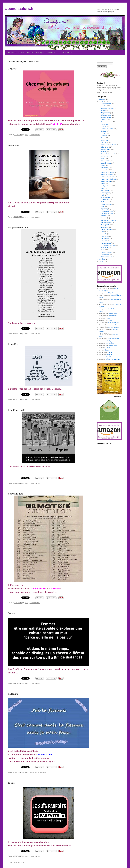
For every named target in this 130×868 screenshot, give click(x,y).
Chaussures (104, 124)
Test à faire (104, 241)
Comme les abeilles (113, 339)
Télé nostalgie (105, 238)
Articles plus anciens (16, 862)
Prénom (101, 261)
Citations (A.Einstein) (107, 129)
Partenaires (51, 53)
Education (104, 142)
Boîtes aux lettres (106, 115)
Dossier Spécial (105, 140)
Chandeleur (109, 357)
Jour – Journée (105, 161)
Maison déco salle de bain (109, 179)
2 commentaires (35, 135)
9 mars (108, 318)
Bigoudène (112, 293)
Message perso (105, 193)
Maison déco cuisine (107, 174)
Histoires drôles (105, 149)
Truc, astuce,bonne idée (108, 245)
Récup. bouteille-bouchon (109, 220)
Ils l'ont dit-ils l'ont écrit (108, 154)
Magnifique (104, 168)
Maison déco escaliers (107, 177)
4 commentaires (35, 400)
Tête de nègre (112, 313)
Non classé (102, 259)
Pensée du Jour (67, 53)
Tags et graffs (105, 236)
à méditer (104, 106)
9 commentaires (35, 856)
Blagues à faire (105, 113)
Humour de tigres (113, 323)
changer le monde (106, 122)
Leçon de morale (106, 163)
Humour (103, 152)
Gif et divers (104, 147)
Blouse (108, 348)
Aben (27, 135)
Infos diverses (105, 156)
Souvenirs (104, 234)
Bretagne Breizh (106, 117)
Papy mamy (104, 209)
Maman (103, 184)
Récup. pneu (104, 227)
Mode (102, 195)
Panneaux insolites (106, 204)
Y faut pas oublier (106, 257)
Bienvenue (12, 53)
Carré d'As (104, 120)
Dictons (103, 138)
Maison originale (106, 181)
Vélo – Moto (105, 248)
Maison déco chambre (107, 172)
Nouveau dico (105, 200)
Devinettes (104, 136)
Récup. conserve (106, 222)
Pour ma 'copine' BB (107, 213)
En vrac (21, 53)
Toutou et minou (106, 243)
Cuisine (103, 133)
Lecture (103, 165)
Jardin (103, 158)
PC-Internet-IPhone (107, 211)
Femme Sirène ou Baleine (109, 145)
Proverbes (104, 218)
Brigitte (109, 355)
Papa (102, 206)
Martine (103, 188)
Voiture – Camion (106, 252)
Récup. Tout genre (106, 229)
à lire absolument (106, 104)
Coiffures (104, 131)
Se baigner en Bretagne (113, 359)
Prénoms (30, 53)
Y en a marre (105, 254)
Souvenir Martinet (113, 327)
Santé (102, 232)
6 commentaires (35, 217)
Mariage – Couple (106, 186)
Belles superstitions (107, 108)
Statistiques (40, 53)
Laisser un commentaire (38, 772)
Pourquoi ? (104, 216)
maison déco (104, 170)
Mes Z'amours (105, 190)
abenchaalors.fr (19, 9)
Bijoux (103, 110)
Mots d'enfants (105, 197)
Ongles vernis (105, 202)
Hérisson (110, 352)
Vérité (103, 250)
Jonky (109, 341)
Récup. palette (105, 225)
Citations (103, 126)
